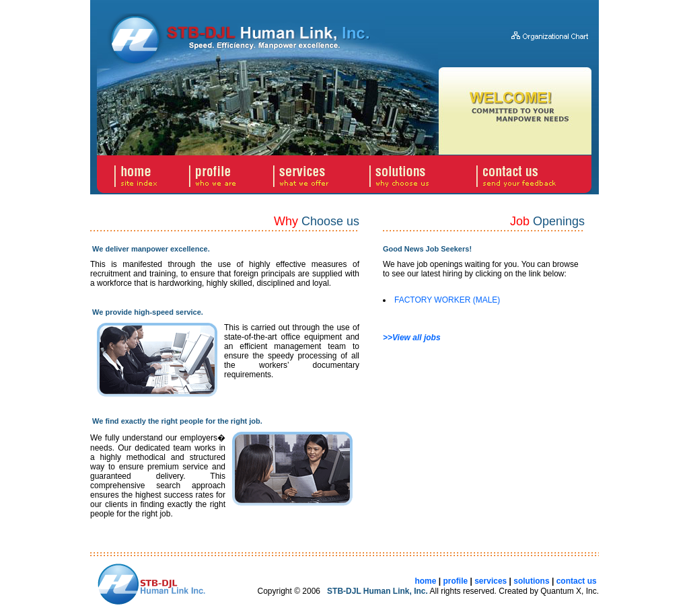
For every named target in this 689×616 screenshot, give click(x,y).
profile (455, 581)
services (491, 581)
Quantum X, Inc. (570, 591)
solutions (531, 581)
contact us (577, 581)
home (425, 581)
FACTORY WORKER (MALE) (447, 300)
